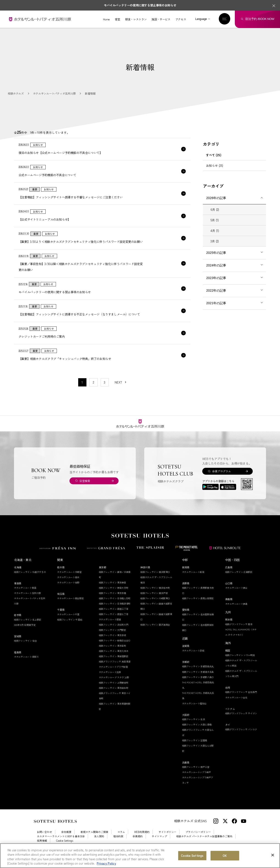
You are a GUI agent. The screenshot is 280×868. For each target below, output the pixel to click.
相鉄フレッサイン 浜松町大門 (114, 632)
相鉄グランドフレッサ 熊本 (239, 631)
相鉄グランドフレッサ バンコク (241, 736)
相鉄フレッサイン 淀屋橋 (195, 748)
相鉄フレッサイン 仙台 (25, 648)
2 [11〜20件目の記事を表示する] (93, 389)
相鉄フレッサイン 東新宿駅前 (114, 663)
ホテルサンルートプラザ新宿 (113, 674)
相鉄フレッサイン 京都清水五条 (198, 679)
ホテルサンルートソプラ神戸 (197, 779)
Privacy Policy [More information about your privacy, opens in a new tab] (106, 864)
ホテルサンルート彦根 (193, 658)
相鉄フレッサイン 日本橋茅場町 (115, 611)
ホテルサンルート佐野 (68, 590)
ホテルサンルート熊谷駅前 (70, 605)
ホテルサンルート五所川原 (27, 600)
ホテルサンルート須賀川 (26, 664)
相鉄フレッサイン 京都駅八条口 (198, 684)
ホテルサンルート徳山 (236, 595)
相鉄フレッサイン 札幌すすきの (30, 579)
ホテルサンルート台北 (236, 705)
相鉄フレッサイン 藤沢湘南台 (155, 632)
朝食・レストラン (136, 19)
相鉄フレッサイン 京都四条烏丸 (198, 674)
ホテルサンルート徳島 (236, 611)
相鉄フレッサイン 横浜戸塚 (154, 600)
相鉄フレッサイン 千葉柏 (70, 627)
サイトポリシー (168, 839)
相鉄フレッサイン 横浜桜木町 (155, 595)
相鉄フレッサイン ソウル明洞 (240, 662)
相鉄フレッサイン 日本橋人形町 (115, 605)
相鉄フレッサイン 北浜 (194, 727)
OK (225, 856)
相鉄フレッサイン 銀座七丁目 (114, 621)
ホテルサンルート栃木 (68, 584)
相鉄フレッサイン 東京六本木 (114, 658)
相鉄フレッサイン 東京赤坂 (112, 642)
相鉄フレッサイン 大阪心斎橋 (197, 732)
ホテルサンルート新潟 (193, 579)
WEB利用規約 (142, 839)
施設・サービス (161, 19)
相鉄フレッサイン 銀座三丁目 (114, 616)
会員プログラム (221, 478)
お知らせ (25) (215, 166)
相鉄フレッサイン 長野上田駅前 (198, 605)
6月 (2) (215, 209)
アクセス (181, 19)
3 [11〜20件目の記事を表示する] (105, 389)
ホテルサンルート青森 (25, 595)
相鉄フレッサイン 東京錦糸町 (114, 695)
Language (201, 19)
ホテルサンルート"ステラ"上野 (114, 684)
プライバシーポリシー (198, 839)
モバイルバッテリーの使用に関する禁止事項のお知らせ (140, 5)
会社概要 (66, 839)
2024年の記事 (216, 265)
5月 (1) (215, 220)
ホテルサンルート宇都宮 (69, 579)
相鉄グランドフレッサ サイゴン (241, 720)
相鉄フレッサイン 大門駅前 (112, 637)
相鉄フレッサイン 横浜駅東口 (155, 579)
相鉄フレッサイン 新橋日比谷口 (115, 648)
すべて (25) (214, 155)
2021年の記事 (216, 303)
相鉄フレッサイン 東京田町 (112, 653)
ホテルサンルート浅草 (110, 679)
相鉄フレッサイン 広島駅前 (239, 579)
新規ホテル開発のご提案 (94, 839)
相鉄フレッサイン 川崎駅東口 (155, 605)
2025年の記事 (216, 253)
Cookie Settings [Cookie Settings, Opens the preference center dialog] (192, 856)
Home (106, 19)
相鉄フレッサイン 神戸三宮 (196, 774)
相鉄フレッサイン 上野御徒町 (114, 690)
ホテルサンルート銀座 (110, 626)
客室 (118, 19)
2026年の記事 (216, 198)
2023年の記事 (216, 278)
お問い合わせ (44, 839)
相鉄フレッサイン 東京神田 (112, 590)
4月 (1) (215, 231)
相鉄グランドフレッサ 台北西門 (241, 699)
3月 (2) (215, 241)
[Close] (273, 855)
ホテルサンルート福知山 (194, 711)
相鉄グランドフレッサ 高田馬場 (115, 669)
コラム (121, 839)
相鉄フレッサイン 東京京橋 (112, 600)
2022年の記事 (216, 290)
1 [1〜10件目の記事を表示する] (82, 389)
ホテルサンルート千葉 (68, 621)
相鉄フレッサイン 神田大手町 (114, 595)
